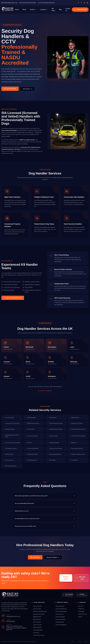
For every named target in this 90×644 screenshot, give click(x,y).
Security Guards (8, 417)
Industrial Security (9, 429)
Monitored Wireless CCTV (77, 429)
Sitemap (87, 641)
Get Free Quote (66, 578)
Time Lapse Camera (32, 436)
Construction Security (38, 614)
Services (33, 9)
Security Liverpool (60, 619)
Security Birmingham (60, 611)
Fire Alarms (73, 460)
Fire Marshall (52, 417)
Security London (59, 606)
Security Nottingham (60, 625)
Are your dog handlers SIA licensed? (45, 503)
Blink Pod (73, 443)
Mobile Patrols (36, 617)
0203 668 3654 (80, 9)
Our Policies (80, 611)
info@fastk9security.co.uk (9, 3)
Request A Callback (53, 557)
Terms (80, 641)
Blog (60, 9)
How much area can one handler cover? (45, 526)
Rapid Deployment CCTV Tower (11, 436)
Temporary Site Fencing (55, 448)
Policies (73, 641)
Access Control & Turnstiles (12, 443)
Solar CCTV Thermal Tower (78, 436)
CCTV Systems (36, 622)
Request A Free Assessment (13, 298)
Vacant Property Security (55, 423)
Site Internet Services (76, 448)
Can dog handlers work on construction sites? (45, 518)
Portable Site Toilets (32, 454)
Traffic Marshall (30, 417)
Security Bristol (59, 622)
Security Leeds (59, 614)
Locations (44, 9)
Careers (79, 617)
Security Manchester (60, 609)
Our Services (27, 89)
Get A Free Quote (10, 89)
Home (17, 9)
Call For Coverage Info (45, 391)
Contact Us (68, 9)
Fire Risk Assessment (10, 466)
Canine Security (53, 436)
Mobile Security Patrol (32, 423)
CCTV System (30, 429)
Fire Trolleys (52, 460)
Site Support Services (10, 448)
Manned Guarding (53, 443)
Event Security (8, 460)
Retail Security (74, 417)
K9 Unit (28, 443)
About (24, 9)
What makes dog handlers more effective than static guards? (45, 496)
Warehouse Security (76, 423)
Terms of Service (82, 614)
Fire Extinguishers (31, 460)
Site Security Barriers (32, 448)
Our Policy (53, 9)
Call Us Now (35, 557)
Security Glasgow (59, 617)
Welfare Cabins (8, 454)
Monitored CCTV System (55, 429)
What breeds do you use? (45, 511)
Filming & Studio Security (77, 454)
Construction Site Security (11, 423)
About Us (80, 606)
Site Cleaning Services (54, 454)
